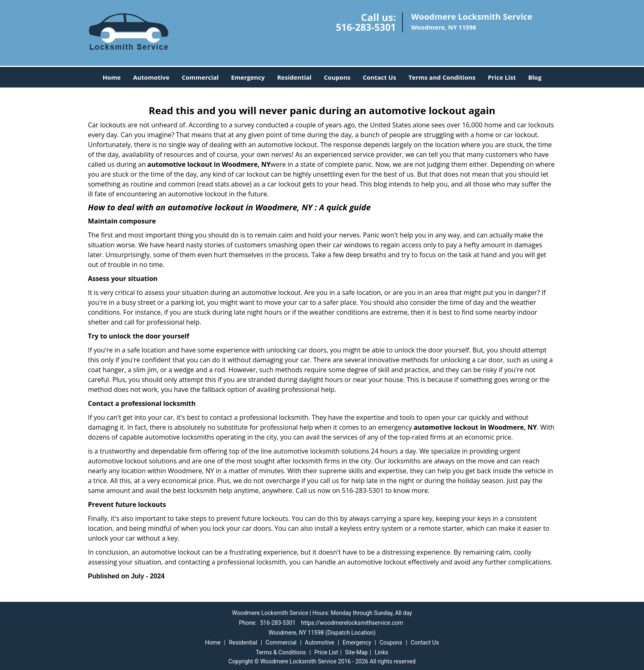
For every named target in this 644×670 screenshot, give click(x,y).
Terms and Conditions (442, 77)
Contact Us (379, 77)
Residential (294, 77)
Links (381, 652)
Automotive (151, 77)
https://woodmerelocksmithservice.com (352, 623)
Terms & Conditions (281, 652)
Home (112, 77)
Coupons (337, 77)
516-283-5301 (366, 27)
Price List (502, 77)
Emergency (248, 77)
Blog (535, 77)
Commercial (200, 77)
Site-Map (356, 652)
